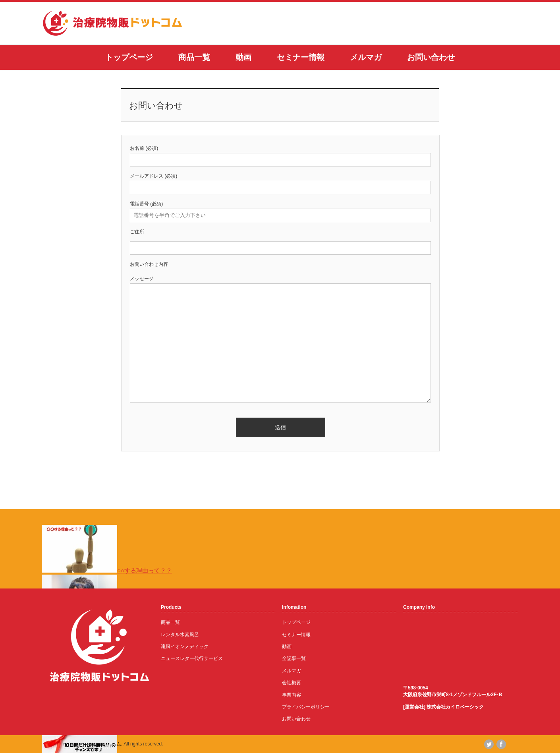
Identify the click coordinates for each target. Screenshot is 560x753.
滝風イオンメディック (185, 647)
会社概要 (292, 683)
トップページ (129, 57)
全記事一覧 (294, 658)
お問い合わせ (431, 57)
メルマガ (366, 57)
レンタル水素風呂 (180, 635)
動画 (243, 57)
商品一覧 (194, 57)
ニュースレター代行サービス (192, 658)
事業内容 (292, 695)
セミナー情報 (301, 57)
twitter (489, 744)
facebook (501, 744)
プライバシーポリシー (306, 707)
